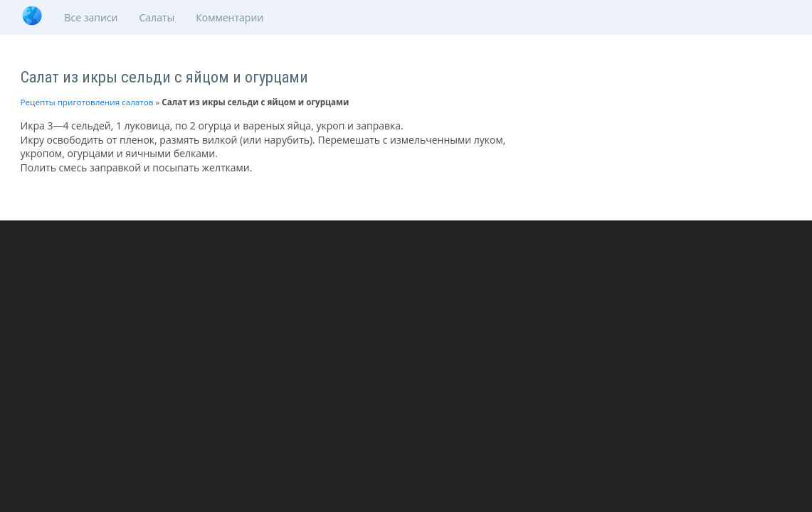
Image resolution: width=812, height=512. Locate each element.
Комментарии (230, 17)
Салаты (157, 17)
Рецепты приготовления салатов (87, 102)
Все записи (91, 17)
